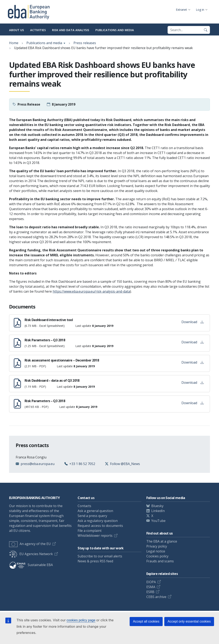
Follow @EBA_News (125, 464)
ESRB (150, 592)
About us (17, 30)
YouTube (158, 521)
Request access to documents (100, 526)
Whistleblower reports (95, 536)
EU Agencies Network (31, 554)
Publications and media (115, 30)
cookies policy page (81, 620)
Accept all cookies (146, 621)
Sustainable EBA (31, 565)
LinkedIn (158, 511)
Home (14, 43)
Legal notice (156, 551)
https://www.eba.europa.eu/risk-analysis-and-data (91, 291)
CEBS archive (156, 597)
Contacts (84, 506)
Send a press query (92, 516)
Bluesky (157, 506)
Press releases (85, 43)
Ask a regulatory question (98, 521)
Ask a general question (95, 511)
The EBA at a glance (162, 541)
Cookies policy (157, 556)
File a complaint (90, 531)
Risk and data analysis (71, 30)
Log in (200, 10)
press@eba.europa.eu (38, 464)
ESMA (151, 587)
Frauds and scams (160, 561)
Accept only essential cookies (189, 621)
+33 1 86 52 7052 (82, 464)
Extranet (181, 10)
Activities (38, 30)
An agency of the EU (30, 544)
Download (193, 322)
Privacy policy (157, 546)
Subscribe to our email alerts (100, 556)
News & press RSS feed (95, 561)
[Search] (206, 30)
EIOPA (151, 582)
